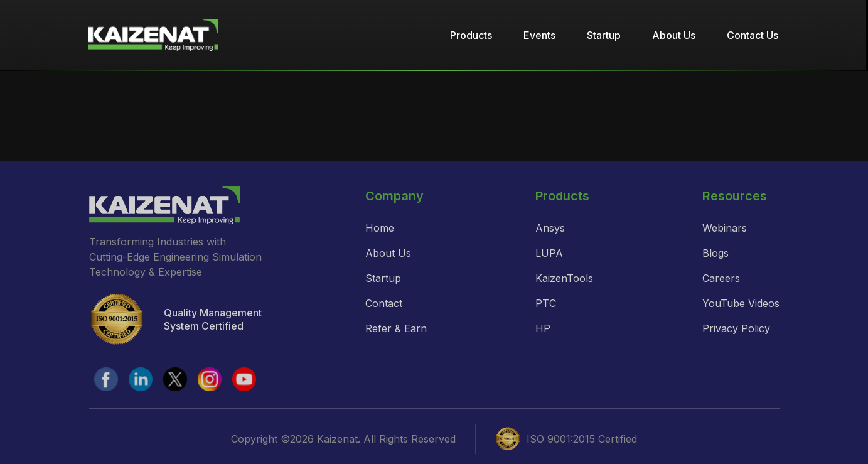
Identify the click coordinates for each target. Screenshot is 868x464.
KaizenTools (564, 278)
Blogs (715, 253)
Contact (384, 303)
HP (543, 328)
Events (539, 35)
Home (380, 228)
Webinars (725, 228)
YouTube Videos (741, 303)
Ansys (550, 228)
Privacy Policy (736, 328)
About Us (674, 35)
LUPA (549, 253)
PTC (546, 303)
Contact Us (753, 35)
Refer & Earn (396, 328)
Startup (604, 35)
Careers (721, 278)
